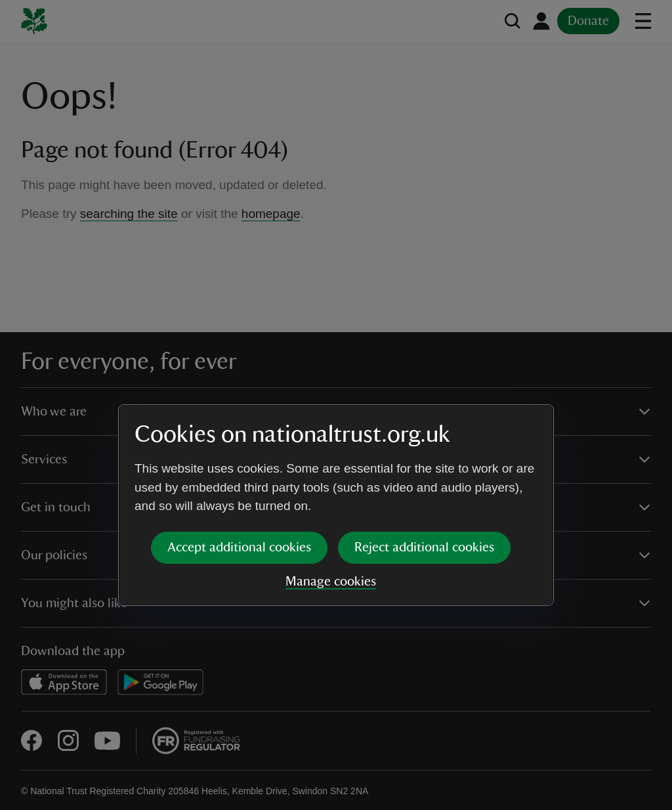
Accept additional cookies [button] (239, 447)
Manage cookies (331, 481)
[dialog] (336, 405)
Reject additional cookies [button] (424, 447)
